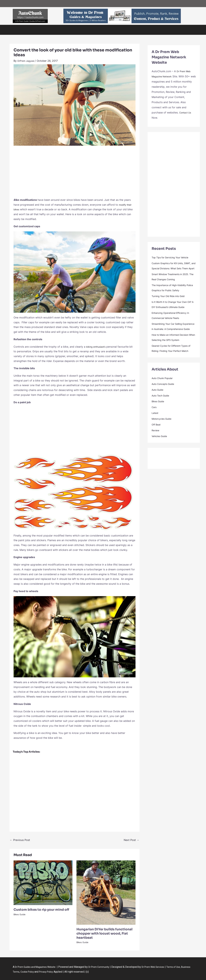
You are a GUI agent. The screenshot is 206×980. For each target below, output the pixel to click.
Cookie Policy (46, 972)
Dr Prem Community (105, 967)
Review (156, 451)
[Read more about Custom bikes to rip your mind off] (43, 882)
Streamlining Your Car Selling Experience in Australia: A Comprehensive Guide (169, 339)
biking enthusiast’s (97, 347)
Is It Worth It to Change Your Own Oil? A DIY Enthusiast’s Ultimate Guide (172, 312)
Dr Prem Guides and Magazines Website (38, 967)
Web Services (84, 4)
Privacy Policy (67, 972)
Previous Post (20, 840)
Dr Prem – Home (20, 4)
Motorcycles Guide (163, 439)
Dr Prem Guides (123, 30)
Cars (28, 30)
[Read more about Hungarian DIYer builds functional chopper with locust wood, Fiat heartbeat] (106, 892)
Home (18, 30)
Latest (155, 434)
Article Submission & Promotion (64, 4)
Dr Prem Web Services (162, 967)
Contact (139, 30)
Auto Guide (93, 30)
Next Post (131, 840)
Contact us (96, 4)
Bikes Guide (58, 30)
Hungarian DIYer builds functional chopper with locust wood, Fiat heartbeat (104, 934)
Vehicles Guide (41, 30)
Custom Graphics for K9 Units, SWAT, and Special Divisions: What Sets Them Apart (173, 268)
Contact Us (186, 112)
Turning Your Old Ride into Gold (171, 301)
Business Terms (28, 972)
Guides (46, 4)
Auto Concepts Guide (165, 405)
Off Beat (107, 30)
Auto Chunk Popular (164, 399)
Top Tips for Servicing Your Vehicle (173, 257)
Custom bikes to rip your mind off (41, 910)
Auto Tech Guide (76, 30)
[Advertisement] (75, 173)
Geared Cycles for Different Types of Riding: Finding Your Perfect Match (173, 366)
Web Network (35, 4)
